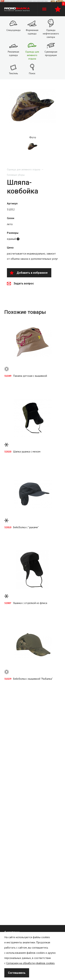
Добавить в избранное (29, 273)
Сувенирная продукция (51, 53)
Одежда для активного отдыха (32, 55)
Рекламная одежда (13, 53)
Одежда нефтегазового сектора (51, 34)
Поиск (32, 73)
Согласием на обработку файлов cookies (30, 963)
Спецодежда (13, 30)
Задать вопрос (20, 283)
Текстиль (13, 73)
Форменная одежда (32, 32)
